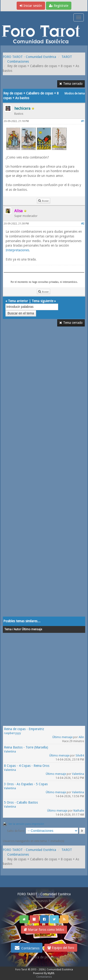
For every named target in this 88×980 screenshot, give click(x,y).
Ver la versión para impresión (26, 824)
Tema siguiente (42, 301)
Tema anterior (18, 301)
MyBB (51, 973)
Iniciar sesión (31, 6)
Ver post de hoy (44, 908)
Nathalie (79, 811)
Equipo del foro (61, 948)
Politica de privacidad (44, 957)
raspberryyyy (12, 733)
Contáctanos (27, 948)
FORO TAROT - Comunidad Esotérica (29, 57)
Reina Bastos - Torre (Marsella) (26, 747)
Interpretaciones (17, 250)
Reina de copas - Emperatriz (24, 729)
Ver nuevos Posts (44, 901)
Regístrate (59, 6)
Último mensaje (62, 737)
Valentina (10, 752)
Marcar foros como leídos (44, 930)
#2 (83, 224)
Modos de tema (75, 94)
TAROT (67, 57)
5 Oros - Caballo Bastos (21, 802)
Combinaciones (18, 61)
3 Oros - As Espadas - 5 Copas (26, 784)
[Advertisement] (44, 474)
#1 (83, 121)
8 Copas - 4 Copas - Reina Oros (27, 766)
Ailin (81, 737)
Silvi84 (80, 756)
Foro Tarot (21, 970)
